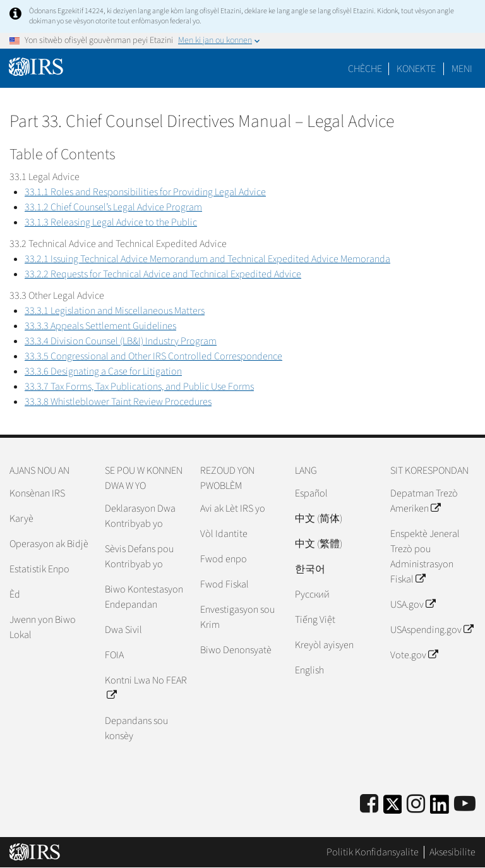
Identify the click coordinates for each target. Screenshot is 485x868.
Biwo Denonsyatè (236, 650)
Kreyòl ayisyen (324, 645)
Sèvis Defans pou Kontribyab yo (139, 557)
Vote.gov (414, 655)
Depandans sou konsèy (136, 728)
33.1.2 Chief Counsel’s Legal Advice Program (113, 207)
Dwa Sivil (123, 630)
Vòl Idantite (224, 534)
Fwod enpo (224, 559)
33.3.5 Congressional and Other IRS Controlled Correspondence (153, 356)
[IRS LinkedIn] (440, 808)
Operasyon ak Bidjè (49, 544)
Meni (462, 69)
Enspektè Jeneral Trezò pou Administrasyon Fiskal (425, 557)
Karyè (21, 519)
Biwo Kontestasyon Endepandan (144, 597)
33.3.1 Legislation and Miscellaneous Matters (115, 311)
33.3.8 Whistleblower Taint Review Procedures (118, 402)
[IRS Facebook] (369, 805)
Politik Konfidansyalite (373, 852)
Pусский (312, 594)
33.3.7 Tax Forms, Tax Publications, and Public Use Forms (139, 387)
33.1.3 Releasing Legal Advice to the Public (111, 222)
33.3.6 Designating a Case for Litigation (103, 371)
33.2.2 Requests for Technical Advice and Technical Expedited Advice (163, 274)
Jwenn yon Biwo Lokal (43, 627)
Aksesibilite (452, 852)
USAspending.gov (432, 630)
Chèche (365, 69)
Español (311, 493)
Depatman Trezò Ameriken (424, 501)
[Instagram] (416, 805)
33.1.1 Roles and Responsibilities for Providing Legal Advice (145, 192)
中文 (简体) (319, 519)
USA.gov (413, 605)
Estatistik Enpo (39, 569)
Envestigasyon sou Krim (237, 617)
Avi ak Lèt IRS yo (233, 509)
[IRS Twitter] (393, 808)
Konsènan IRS (37, 493)
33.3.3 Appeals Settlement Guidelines (100, 326)
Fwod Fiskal (225, 584)
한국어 (310, 569)
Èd (15, 594)
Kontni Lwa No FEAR (146, 688)
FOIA (114, 655)
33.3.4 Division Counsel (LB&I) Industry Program (121, 341)
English (309, 670)
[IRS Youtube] (465, 805)
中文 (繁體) (319, 544)
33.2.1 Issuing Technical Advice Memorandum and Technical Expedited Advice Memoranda (207, 259)
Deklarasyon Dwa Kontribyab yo (140, 516)
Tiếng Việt (315, 620)
